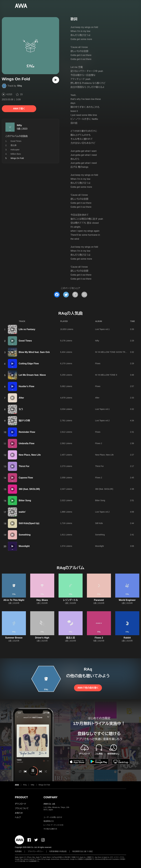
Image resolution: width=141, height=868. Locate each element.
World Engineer (127, 600)
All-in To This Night (14, 600)
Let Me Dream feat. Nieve (32, 375)
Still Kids (99, 523)
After (21, 398)
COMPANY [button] (50, 797)
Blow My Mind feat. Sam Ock (34, 352)
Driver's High (42, 638)
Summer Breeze (14, 638)
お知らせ (19, 813)
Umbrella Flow (27, 443)
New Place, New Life (30, 455)
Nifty (19, 125)
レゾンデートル (70, 600)
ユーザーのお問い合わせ (53, 817)
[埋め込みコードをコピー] (84, 295)
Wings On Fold (44, 785)
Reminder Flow (27, 432)
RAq (20, 86)
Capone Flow (26, 478)
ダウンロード (20, 804)
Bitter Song (25, 500)
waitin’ (22, 512)
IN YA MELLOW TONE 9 (106, 375)
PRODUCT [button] (21, 797)
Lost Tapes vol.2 (102, 421)
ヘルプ (18, 817)
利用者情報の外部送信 (58, 851)
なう (21, 409)
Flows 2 (99, 443)
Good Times (16, 141)
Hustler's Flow (27, 386)
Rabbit (127, 638)
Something (25, 535)
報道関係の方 (49, 821)
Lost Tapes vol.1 (102, 329)
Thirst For (24, 466)
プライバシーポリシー (36, 851)
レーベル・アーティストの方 (53, 825)
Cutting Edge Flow (29, 364)
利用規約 (18, 851)
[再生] (56, 80)
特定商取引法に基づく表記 (83, 851)
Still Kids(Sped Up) (29, 523)
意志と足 (70, 638)
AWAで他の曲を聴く (88, 688)
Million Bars (16, 154)
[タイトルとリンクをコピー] (75, 295)
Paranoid (99, 600)
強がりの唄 (24, 421)
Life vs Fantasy (27, 329)
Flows (98, 363)
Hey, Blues (42, 600)
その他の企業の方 (50, 829)
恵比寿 (14, 145)
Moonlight (24, 546)
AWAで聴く (19, 109)
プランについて (22, 808)
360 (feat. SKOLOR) (29, 489)
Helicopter (15, 150)
